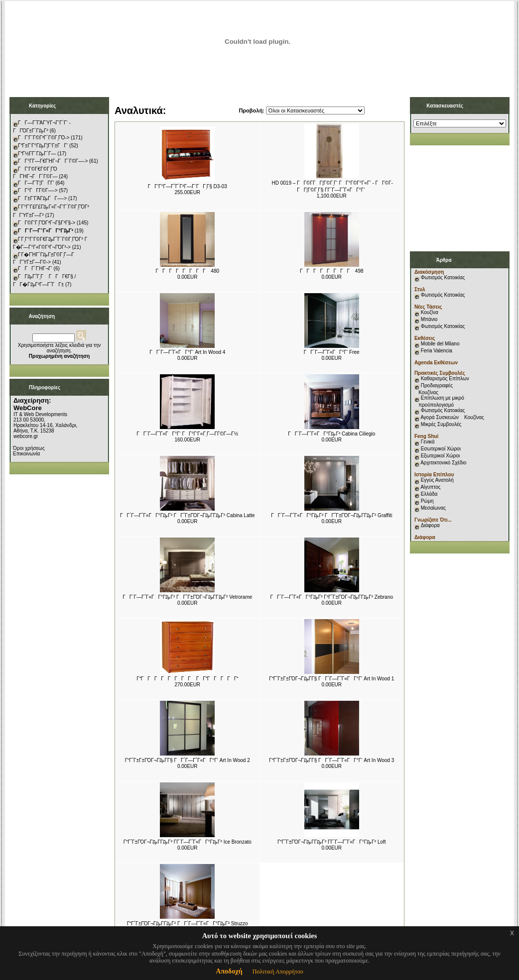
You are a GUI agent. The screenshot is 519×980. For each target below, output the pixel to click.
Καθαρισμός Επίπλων (444, 379)
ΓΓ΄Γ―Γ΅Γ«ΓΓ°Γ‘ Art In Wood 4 (187, 352)
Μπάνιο (429, 319)
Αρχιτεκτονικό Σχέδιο (443, 463)
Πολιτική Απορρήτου (278, 972)
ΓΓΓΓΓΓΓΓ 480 (187, 271)
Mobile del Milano (440, 344)
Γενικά (428, 442)
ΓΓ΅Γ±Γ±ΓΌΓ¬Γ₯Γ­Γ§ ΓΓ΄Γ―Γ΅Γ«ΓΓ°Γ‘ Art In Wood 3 (331, 760)
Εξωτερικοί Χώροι (441, 456)
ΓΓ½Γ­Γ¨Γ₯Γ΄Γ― (37, 154)
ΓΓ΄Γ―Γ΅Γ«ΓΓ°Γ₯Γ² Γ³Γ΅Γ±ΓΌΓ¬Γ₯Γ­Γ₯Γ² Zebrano (331, 597)
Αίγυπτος (430, 487)
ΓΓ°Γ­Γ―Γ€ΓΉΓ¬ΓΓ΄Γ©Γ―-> (53, 161)
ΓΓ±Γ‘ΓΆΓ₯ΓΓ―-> (42, 198)
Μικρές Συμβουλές (441, 424)
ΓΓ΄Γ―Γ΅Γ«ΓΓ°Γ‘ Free (332, 352)
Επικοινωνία (26, 454)
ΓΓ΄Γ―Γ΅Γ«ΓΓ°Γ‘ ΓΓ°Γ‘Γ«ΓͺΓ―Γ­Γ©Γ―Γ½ (187, 434)
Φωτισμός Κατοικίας (443, 277)
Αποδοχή (229, 971)
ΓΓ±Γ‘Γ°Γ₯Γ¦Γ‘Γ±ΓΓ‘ (43, 146)
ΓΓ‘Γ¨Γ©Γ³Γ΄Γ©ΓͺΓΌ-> (44, 138)
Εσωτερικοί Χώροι (441, 449)
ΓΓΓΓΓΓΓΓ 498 (332, 271)
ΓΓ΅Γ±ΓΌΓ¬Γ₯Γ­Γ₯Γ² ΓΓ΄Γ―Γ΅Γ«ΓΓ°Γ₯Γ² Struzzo (188, 924)
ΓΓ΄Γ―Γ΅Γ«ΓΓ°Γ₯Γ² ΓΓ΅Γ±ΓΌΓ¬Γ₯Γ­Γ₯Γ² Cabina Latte (188, 515)
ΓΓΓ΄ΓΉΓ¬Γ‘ (35, 269)
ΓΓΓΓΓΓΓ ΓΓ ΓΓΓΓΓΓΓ (187, 679)
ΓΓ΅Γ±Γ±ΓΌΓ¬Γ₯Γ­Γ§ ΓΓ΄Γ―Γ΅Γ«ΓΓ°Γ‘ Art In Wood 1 (331, 679)
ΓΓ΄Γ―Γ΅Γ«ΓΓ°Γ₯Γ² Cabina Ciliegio (331, 434)
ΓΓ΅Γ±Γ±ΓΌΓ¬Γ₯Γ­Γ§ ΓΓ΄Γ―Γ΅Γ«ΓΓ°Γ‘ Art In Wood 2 (188, 760)
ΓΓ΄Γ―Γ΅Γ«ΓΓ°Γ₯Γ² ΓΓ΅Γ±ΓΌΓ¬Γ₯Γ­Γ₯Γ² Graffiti (331, 515)
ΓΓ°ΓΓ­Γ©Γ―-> (38, 190)
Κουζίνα (430, 312)
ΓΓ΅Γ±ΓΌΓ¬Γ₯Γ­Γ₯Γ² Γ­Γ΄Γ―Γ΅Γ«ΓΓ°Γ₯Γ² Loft (332, 842)
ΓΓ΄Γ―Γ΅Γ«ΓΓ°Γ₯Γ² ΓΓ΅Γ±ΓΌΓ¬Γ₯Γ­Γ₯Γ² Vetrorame (187, 597)
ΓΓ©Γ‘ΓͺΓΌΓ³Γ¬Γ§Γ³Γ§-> (47, 223)
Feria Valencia (437, 351)
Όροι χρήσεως (29, 448)
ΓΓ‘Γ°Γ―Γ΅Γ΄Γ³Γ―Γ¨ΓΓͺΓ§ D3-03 (188, 186)
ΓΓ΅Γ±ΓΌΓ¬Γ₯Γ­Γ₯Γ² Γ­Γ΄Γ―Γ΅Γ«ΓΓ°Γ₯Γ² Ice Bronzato (188, 842)
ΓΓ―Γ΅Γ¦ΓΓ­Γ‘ (36, 183)
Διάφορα (430, 525)
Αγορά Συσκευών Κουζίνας (452, 417)
